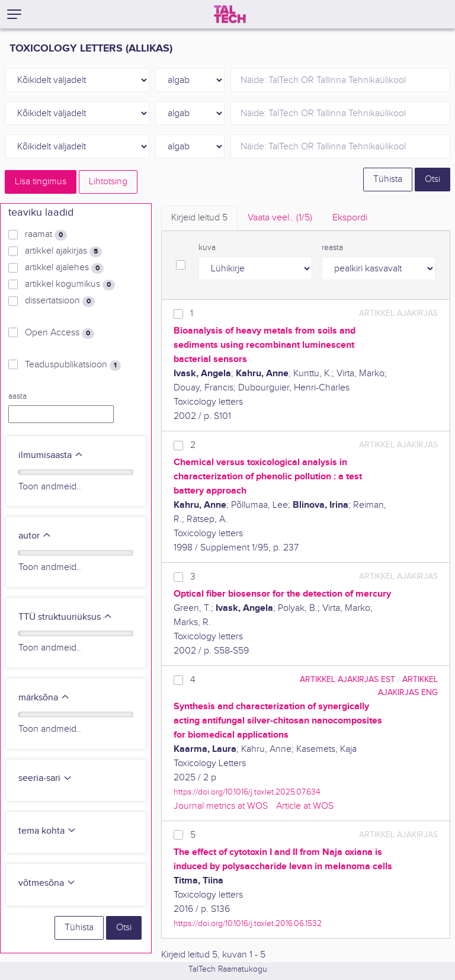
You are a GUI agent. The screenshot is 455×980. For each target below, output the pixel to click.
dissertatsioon (60, 301)
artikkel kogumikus (70, 284)
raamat (46, 235)
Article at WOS (305, 806)
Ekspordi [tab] (350, 218)
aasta (17, 396)
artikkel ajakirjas (63, 251)
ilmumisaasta (51, 455)
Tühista (388, 179)
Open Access (60, 333)
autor (35, 536)
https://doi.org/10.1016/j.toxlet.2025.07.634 (247, 792)
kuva (207, 248)
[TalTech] (230, 14)
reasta (332, 248)
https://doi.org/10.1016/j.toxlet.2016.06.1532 (248, 923)
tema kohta (47, 831)
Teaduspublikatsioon (73, 365)
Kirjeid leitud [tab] (199, 218)
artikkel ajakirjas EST (347, 679)
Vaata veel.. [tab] (280, 218)
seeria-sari (45, 778)
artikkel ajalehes (64, 268)
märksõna (44, 698)
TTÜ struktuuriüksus (65, 617)
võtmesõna (47, 883)
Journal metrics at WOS (221, 806)
